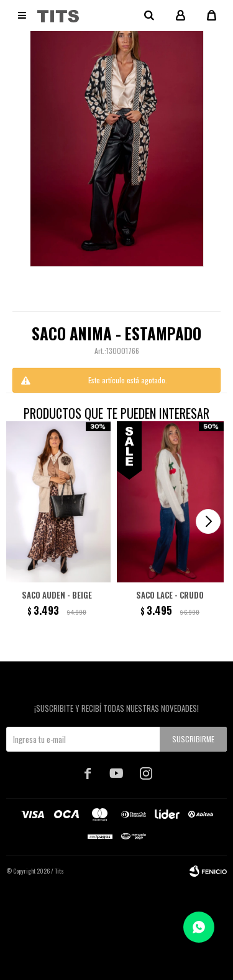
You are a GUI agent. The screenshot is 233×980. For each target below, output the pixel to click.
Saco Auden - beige (57, 595)
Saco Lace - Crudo (170, 595)
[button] (208, 521)
